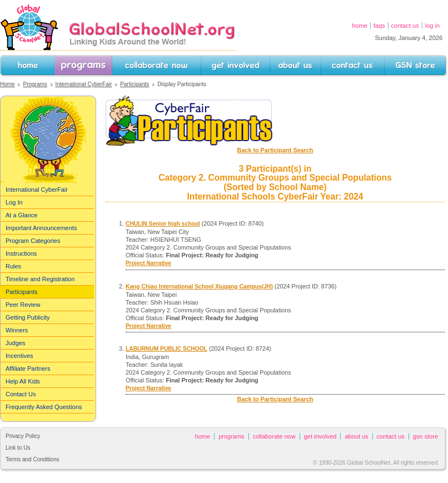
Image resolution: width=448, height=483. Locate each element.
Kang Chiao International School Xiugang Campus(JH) (199, 287)
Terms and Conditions (33, 459)
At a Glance (21, 215)
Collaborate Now (134, 78)
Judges (15, 343)
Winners (17, 330)
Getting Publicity (28, 317)
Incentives (19, 356)
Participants (135, 84)
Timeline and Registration (40, 279)
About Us (282, 78)
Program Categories (33, 241)
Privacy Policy (23, 436)
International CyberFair (84, 84)
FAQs (379, 26)
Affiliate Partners (28, 369)
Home (360, 26)
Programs (68, 78)
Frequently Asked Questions (44, 407)
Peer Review (23, 305)
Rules (13, 266)
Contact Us (405, 26)
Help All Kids (23, 381)
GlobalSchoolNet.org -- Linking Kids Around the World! (118, 27)
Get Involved (218, 78)
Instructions (21, 253)
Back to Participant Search (275, 150)
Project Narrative (148, 263)
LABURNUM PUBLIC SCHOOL (166, 349)
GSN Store (399, 78)
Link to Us (18, 448)
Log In (432, 26)
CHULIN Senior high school (163, 224)
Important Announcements (41, 228)
